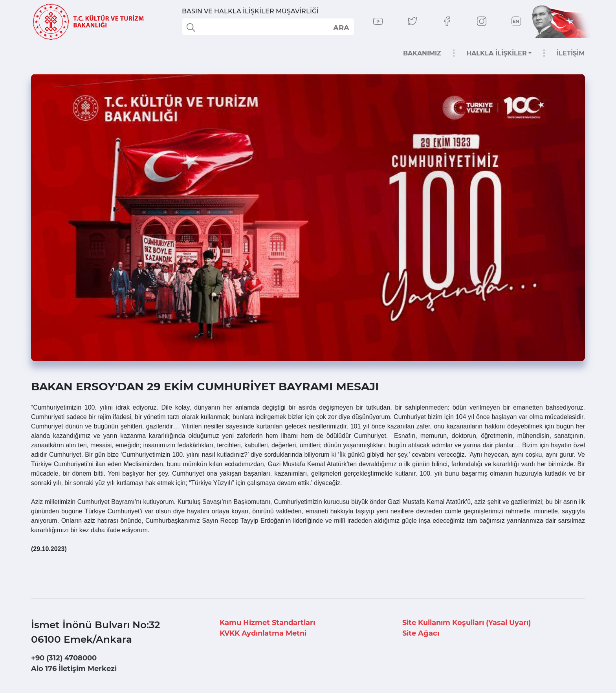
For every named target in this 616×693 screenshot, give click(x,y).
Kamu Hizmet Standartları (267, 623)
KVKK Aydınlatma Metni (263, 633)
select (341, 28)
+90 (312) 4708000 (64, 658)
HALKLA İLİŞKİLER (497, 53)
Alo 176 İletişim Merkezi (74, 669)
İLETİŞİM (571, 53)
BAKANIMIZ (422, 53)
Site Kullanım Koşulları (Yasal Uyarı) (467, 623)
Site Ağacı (421, 633)
